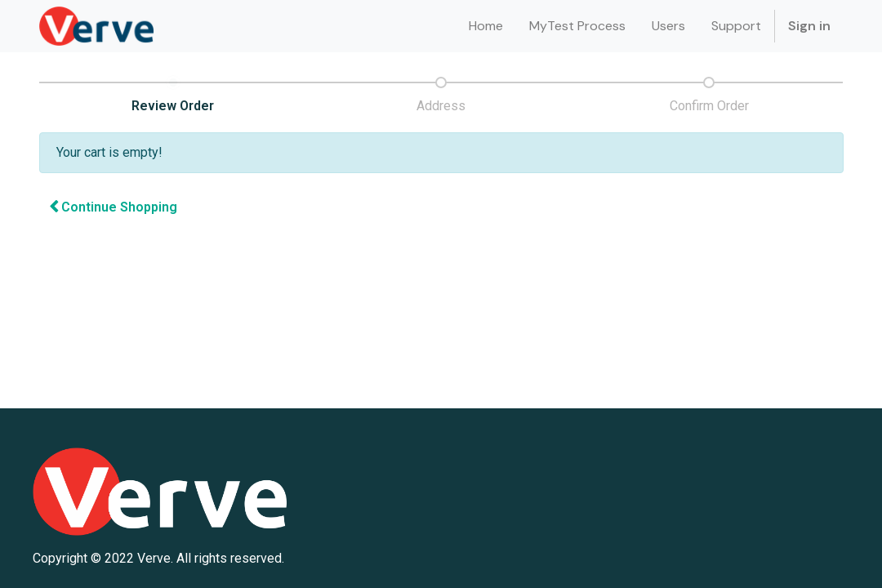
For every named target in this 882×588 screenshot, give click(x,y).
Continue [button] (113, 207)
